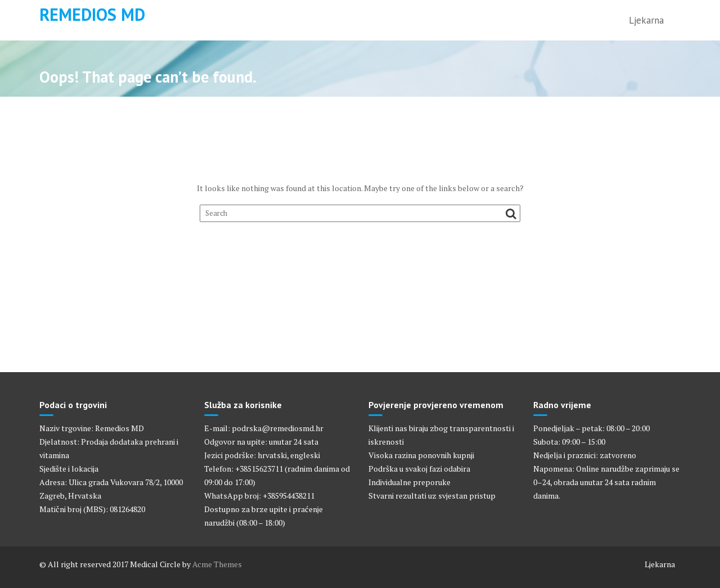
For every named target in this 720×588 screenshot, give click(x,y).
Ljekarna (646, 20)
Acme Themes (217, 564)
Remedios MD (92, 14)
